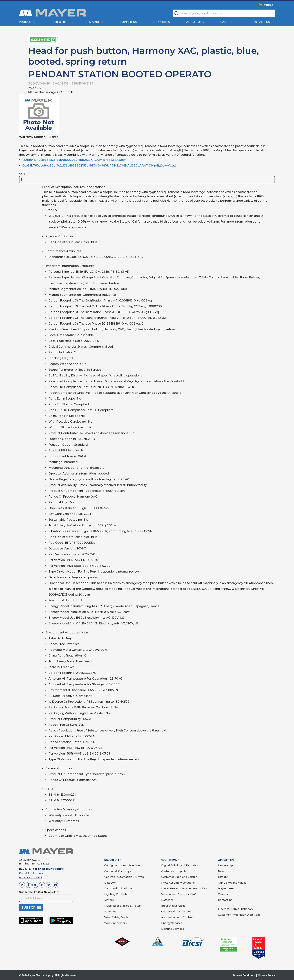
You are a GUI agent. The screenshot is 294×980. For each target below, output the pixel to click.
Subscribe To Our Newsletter (39, 892)
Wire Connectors (115, 923)
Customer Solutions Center (179, 877)
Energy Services (172, 923)
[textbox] (224, 13)
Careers (227, 22)
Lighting (110, 894)
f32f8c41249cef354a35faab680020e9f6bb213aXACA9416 (74, 160)
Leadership (225, 865)
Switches (110, 912)
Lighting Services (173, 929)
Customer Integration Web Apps (239, 915)
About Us (194, 22)
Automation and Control (177, 917)
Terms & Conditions (244, 975)
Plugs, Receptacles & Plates (122, 906)
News (222, 871)
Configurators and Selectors (122, 865)
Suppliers (129, 22)
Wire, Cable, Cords (116, 917)
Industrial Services (173, 906)
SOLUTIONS (170, 860)
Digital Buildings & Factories (180, 865)
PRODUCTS (113, 860)
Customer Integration (175, 871)
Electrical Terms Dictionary (236, 909)
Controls (121, 894)
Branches (162, 22)
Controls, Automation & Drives (124, 877)
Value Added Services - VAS (179, 894)
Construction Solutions (176, 912)
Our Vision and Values (232, 883)
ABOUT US (226, 860)
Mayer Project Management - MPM (184, 888)
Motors (109, 900)
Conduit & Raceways (118, 871)
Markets (96, 22)
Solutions (62, 22)
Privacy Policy (267, 975)
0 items (268, 5)
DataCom (110, 883)
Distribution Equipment (120, 888)
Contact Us (260, 22)
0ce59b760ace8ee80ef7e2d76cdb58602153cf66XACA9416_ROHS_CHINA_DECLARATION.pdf (99, 166)
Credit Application (31, 873)
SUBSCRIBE (31, 908)
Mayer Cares (226, 888)
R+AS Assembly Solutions (178, 883)
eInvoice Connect (31, 877)
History (223, 877)
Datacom (167, 900)
